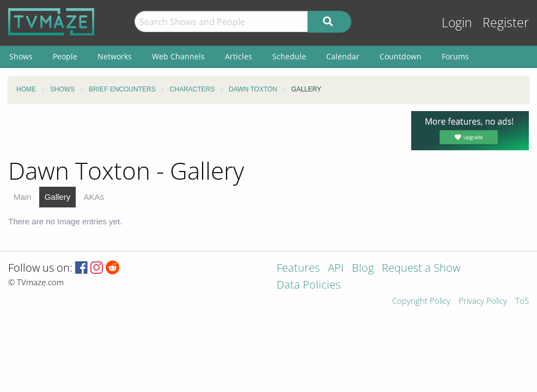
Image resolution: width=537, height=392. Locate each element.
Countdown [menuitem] (401, 56)
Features (298, 269)
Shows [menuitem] (21, 56)
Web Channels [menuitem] (178, 56)
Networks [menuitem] (115, 56)
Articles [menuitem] (239, 56)
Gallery (58, 197)
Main (23, 197)
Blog (363, 269)
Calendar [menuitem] (343, 56)
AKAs (94, 197)
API (336, 269)
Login (457, 23)
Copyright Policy (421, 301)
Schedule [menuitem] (289, 56)
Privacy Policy (483, 301)
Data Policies (309, 286)
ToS (522, 301)
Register (506, 23)
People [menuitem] (65, 56)
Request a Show (421, 269)
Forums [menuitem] (455, 56)
